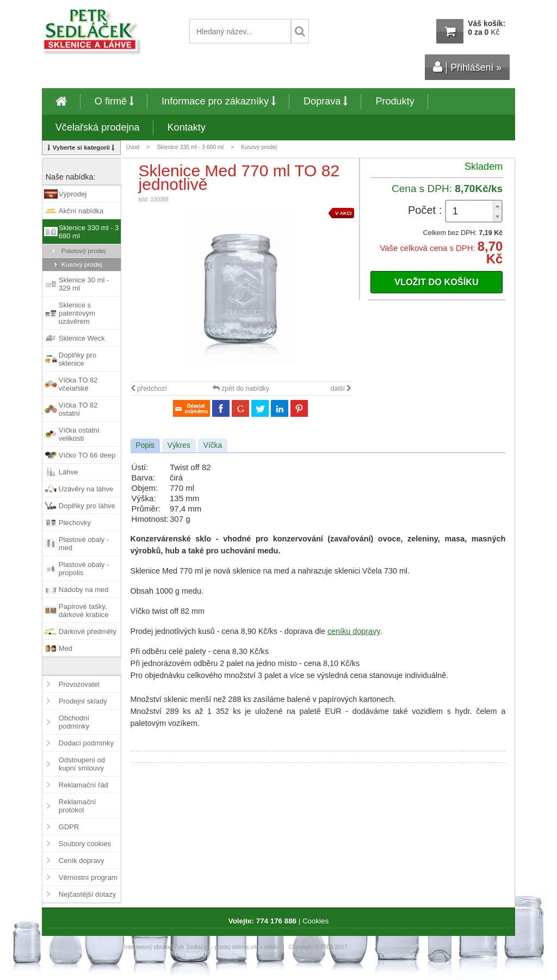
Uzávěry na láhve (86, 489)
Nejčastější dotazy (88, 894)
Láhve (68, 472)
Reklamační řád (83, 785)
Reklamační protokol (78, 806)
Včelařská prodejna (98, 127)
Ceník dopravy (82, 861)
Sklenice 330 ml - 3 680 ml (190, 147)
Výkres (179, 445)
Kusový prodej (259, 147)
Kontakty (187, 127)
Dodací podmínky (86, 743)
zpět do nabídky (241, 389)
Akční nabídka (81, 211)
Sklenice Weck (82, 338)
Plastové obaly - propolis (84, 569)
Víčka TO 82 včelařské (78, 384)
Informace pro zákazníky (219, 101)
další (341, 389)
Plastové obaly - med (84, 544)
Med (66, 648)
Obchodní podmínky (74, 722)
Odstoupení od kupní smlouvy (82, 764)
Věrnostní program (88, 877)
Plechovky (75, 523)
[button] (497, 206)
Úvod (133, 147)
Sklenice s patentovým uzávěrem (77, 313)
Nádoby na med (84, 590)
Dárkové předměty (88, 631)
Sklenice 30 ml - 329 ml (84, 284)
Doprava (326, 101)
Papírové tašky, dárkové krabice (84, 611)
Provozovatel (79, 684)
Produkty (395, 101)
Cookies (315, 921)
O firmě (114, 101)
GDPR (69, 827)
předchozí (149, 389)
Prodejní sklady (83, 701)
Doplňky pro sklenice (78, 359)
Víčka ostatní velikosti (79, 434)
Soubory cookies (85, 844)
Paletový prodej (84, 251)
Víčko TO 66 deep (87, 455)
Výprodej (73, 194)
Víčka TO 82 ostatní (78, 409)
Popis (145, 445)
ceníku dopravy (354, 631)
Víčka (213, 445)
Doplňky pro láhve (87, 506)
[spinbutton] (474, 211)
